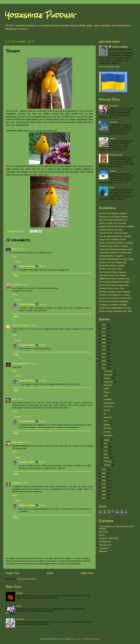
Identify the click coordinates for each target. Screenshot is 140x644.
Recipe (112, 138)
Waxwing (20, 619)
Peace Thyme (18, 442)
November (109, 375)
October (108, 378)
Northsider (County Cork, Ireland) (113, 275)
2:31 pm (23, 285)
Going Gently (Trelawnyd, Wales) (112, 239)
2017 (104, 357)
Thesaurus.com (105, 545)
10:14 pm (32, 363)
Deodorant (114, 106)
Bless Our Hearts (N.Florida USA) (113, 220)
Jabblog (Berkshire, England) (111, 256)
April (106, 454)
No (105, 414)
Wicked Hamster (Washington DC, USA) (115, 311)
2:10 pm (22, 249)
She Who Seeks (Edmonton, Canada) (114, 295)
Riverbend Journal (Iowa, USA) (112, 288)
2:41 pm (42, 304)
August (107, 440)
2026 (104, 325)
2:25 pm (42, 266)
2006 (104, 495)
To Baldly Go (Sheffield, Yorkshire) (113, 305)
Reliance (113, 171)
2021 (104, 343)
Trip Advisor (104, 548)
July (106, 443)
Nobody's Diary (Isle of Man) (111, 269)
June (106, 447)
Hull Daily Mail (105, 542)
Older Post (87, 573)
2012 (104, 473)
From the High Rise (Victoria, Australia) (115, 236)
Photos (106, 392)
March (107, 458)
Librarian (16, 483)
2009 (104, 484)
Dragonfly (108, 399)
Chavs (19, 606)
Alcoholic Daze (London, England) (113, 213)
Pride (106, 396)
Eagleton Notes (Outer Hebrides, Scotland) (116, 226)
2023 (104, 336)
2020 (104, 346)
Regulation (108, 435)
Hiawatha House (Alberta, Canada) (113, 246)
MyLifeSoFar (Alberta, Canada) (112, 266)
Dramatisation (109, 403)
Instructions (108, 407)
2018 (104, 354)
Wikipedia (103, 551)
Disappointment (116, 155)
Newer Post (12, 573)
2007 (104, 491)
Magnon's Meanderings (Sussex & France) (116, 259)
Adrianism (108, 417)
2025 (104, 329)
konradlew (78, 639)
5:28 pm (42, 505)
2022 (104, 339)
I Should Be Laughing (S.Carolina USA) (115, 253)
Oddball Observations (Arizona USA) (114, 279)
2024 (104, 332)
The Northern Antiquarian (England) (113, 301)
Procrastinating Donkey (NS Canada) (114, 282)
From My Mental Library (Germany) (113, 233)
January (108, 465)
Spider (106, 389)
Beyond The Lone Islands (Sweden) (114, 217)
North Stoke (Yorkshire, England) (112, 272)
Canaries (107, 428)
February (108, 461)
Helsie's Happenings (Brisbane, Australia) (116, 243)
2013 (104, 470)
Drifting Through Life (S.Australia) (113, 223)
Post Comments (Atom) (27, 579)
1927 (106, 421)
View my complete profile (109, 67)
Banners (107, 432)
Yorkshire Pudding (40, 15)
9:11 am (42, 462)
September (109, 382)
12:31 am (43, 381)
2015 (104, 364)
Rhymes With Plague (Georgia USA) (114, 285)
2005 (104, 498)
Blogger (97, 639)
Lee (14, 399)
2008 (104, 487)
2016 (104, 361)
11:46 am (25, 483)
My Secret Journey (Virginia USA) (113, 262)
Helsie (15, 249)
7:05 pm (33, 325)
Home (50, 573)
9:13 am (42, 421)
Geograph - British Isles (109, 538)
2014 (104, 368)
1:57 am (28, 442)
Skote (112, 187)
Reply (14, 256)
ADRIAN (16, 285)
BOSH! (102, 535)
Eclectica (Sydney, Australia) (111, 230)
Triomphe (113, 122)
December (109, 371)
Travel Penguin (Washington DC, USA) (115, 308)
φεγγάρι (20, 593)
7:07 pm (42, 345)
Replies (18, 262)
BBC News (103, 532)
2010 (104, 480)
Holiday (107, 425)
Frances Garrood (20, 363)
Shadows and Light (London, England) (115, 292)
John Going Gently (20, 325)
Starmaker (108, 385)
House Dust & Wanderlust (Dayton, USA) (116, 249)
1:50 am (19, 399)
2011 (104, 477)
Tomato (107, 410)
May (106, 451)
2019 (104, 350)
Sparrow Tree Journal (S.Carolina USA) (115, 298)
